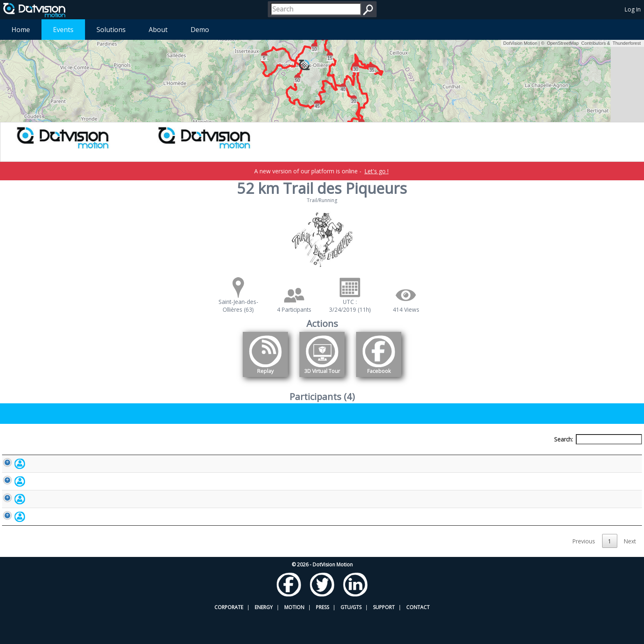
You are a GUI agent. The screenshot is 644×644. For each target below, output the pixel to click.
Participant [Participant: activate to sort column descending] (78, 454)
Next (630, 570)
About (158, 30)
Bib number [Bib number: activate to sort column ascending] (246, 454)
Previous (584, 570)
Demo (200, 30)
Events (63, 30)
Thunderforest (627, 43)
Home (21, 30)
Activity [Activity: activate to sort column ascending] (493, 454)
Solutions (111, 30)
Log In (633, 9)
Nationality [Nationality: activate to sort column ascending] (375, 454)
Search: (598, 439)
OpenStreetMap (563, 43)
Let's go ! (376, 171)
